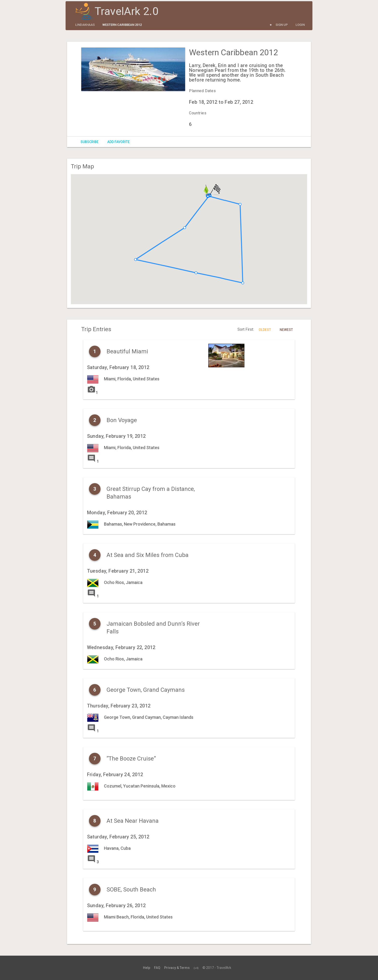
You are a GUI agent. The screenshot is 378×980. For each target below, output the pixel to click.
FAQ (157, 968)
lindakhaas (85, 25)
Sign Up (282, 25)
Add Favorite (118, 142)
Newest (286, 330)
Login (300, 25)
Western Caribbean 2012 (122, 25)
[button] (196, 273)
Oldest (265, 330)
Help (147, 968)
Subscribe (90, 142)
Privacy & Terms (177, 968)
